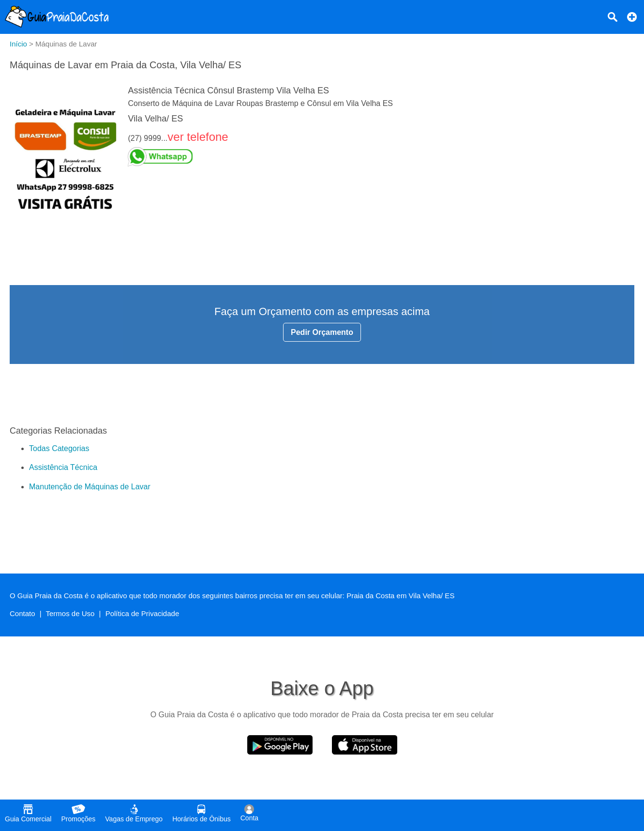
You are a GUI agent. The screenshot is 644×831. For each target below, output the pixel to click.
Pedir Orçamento (322, 332)
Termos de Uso (70, 613)
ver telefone (198, 137)
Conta (249, 813)
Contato (22, 613)
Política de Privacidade (142, 613)
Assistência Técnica (63, 467)
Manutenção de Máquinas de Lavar (90, 487)
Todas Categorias (59, 448)
